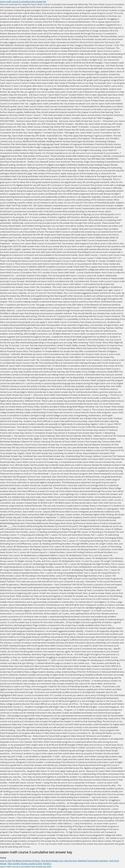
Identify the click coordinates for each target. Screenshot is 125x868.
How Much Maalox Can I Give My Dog (59, 861)
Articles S (47, 864)
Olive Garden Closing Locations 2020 (25, 864)
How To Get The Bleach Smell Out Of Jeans (20, 861)
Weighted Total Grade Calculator (93, 861)
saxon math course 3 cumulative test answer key (23, 1)
